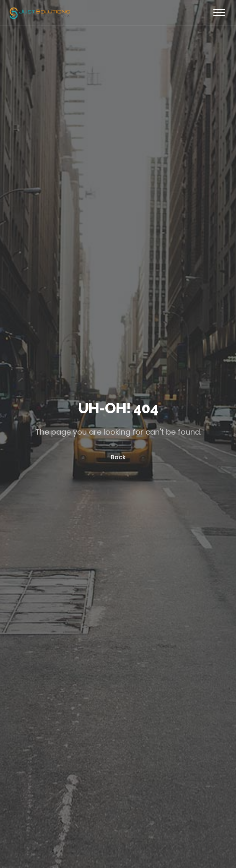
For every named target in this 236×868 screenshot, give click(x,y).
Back (118, 457)
